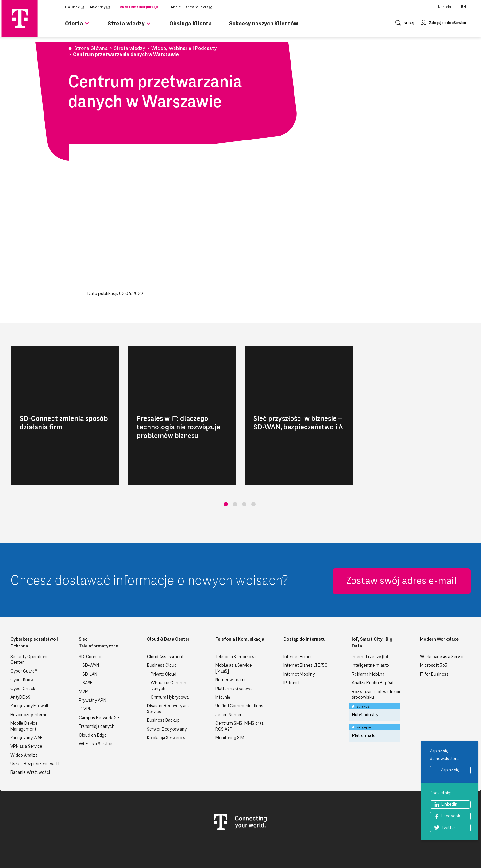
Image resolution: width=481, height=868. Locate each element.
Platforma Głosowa (234, 658)
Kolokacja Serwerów (166, 707)
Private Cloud (164, 643)
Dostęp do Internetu (304, 609)
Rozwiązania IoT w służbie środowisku (377, 664)
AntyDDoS (20, 666)
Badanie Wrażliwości (30, 742)
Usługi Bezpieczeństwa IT (35, 733)
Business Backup (163, 689)
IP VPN (85, 678)
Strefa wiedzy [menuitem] (126, 24)
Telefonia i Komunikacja (240, 609)
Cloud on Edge (93, 705)
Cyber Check (23, 658)
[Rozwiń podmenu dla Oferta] (87, 26)
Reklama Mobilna (368, 643)
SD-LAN (90, 643)
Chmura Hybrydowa (170, 666)
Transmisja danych (97, 696)
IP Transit (292, 652)
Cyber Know (22, 649)
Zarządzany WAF (26, 707)
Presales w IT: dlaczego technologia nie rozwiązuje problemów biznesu (178, 427)
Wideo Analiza (24, 724)
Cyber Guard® (24, 640)
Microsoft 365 (434, 635)
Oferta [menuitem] (74, 24)
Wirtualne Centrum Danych (169, 655)
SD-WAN (91, 635)
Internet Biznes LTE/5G (306, 635)
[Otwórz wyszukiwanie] (405, 24)
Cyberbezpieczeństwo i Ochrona (34, 612)
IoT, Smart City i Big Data (372, 612)
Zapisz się (450, 770)
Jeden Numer (229, 684)
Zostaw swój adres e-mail (402, 550)
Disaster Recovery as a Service (169, 678)
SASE (88, 652)
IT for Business (434, 643)
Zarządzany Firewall (29, 675)
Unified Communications (239, 675)
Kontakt (445, 7)
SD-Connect (91, 626)
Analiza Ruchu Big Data (374, 652)
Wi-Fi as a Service (96, 713)
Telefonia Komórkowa (236, 626)
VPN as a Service (26, 716)
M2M (84, 661)
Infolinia (223, 666)
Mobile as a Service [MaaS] (234, 637)
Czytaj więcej (91, 476)
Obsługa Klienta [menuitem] (191, 24)
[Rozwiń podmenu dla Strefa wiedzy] (148, 26)
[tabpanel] (65, 416)
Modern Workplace (439, 609)
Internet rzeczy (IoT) (371, 626)
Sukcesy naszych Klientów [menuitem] (264, 24)
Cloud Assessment (165, 626)
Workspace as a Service (443, 626)
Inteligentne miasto (370, 635)
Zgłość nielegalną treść (445, 850)
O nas (238, 850)
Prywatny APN (92, 670)
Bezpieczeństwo (367, 850)
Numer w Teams (231, 649)
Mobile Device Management (24, 695)
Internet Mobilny (299, 643)
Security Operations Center (29, 629)
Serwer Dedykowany (167, 698)
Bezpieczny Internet (30, 684)
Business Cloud (162, 635)
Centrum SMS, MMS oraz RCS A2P (239, 695)
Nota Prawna (284, 850)
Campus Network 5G (99, 687)
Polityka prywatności (324, 850)
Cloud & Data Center (168, 609)
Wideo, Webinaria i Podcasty (36, 476)
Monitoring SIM (230, 707)
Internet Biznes (298, 626)
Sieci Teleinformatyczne (98, 612)
